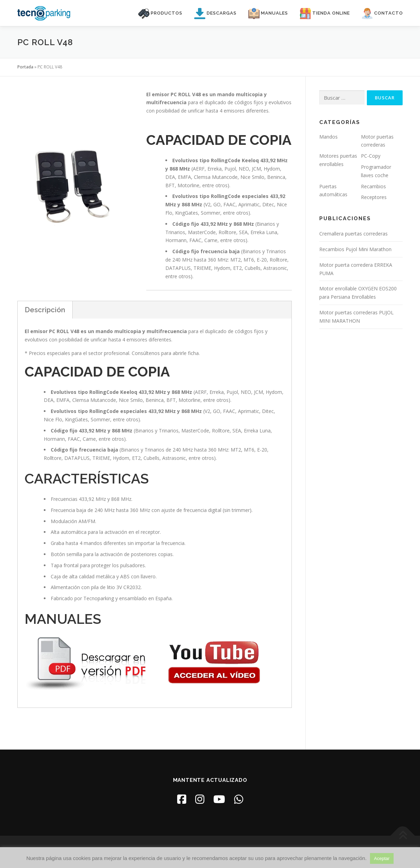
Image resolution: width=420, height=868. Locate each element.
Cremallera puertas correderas (353, 234)
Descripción (45, 310)
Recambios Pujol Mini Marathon (355, 249)
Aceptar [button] (382, 858)
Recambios (373, 186)
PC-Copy (371, 156)
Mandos (328, 137)
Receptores (374, 197)
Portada (25, 67)
